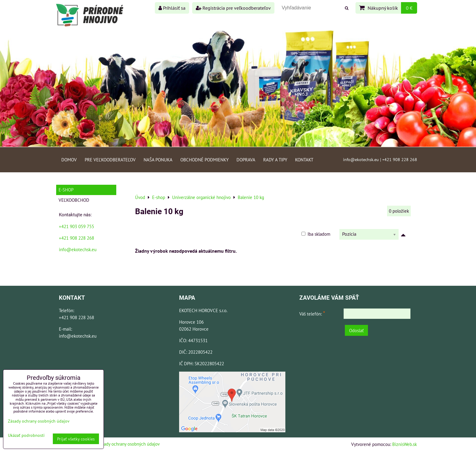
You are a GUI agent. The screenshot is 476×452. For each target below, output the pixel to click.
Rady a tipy (275, 160)
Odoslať (356, 330)
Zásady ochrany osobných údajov (129, 444)
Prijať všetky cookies (76, 439)
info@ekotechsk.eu (78, 249)
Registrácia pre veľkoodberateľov (233, 8)
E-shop (66, 190)
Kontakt (304, 160)
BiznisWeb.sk (405, 444)
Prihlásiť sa (172, 8)
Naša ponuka (158, 160)
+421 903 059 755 (76, 226)
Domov (69, 160)
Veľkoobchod (74, 200)
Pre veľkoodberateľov (110, 160)
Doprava (246, 160)
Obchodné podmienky (204, 160)
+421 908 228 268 (76, 238)
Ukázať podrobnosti (26, 435)
